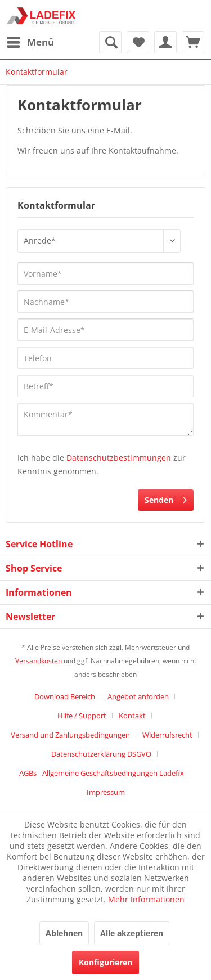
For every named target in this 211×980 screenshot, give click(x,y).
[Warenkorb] (193, 42)
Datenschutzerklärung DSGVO (101, 754)
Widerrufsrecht (167, 735)
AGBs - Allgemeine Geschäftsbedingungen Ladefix (102, 773)
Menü (30, 41)
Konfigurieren (105, 962)
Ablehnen (64, 933)
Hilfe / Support (82, 716)
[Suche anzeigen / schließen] (110, 42)
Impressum (106, 792)
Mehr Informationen (146, 899)
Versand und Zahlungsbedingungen (70, 735)
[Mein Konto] (165, 42)
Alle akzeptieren (132, 933)
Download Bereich (65, 696)
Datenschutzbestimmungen (119, 458)
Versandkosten (39, 661)
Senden (166, 498)
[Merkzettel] (138, 42)
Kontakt (132, 716)
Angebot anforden (138, 696)
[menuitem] (30, 42)
